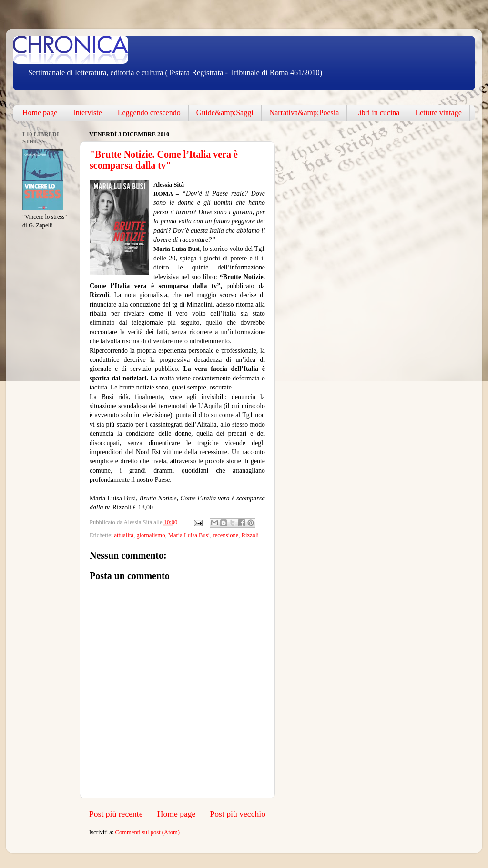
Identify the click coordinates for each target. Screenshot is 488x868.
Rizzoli (250, 535)
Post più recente (116, 814)
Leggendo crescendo (149, 113)
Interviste (87, 113)
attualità (124, 535)
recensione (225, 535)
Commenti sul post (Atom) (147, 832)
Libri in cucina (377, 113)
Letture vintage (438, 113)
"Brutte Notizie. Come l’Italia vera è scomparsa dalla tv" (164, 160)
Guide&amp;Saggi (225, 113)
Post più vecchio (238, 814)
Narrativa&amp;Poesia (304, 113)
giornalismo (151, 535)
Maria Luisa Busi (189, 535)
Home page (40, 113)
